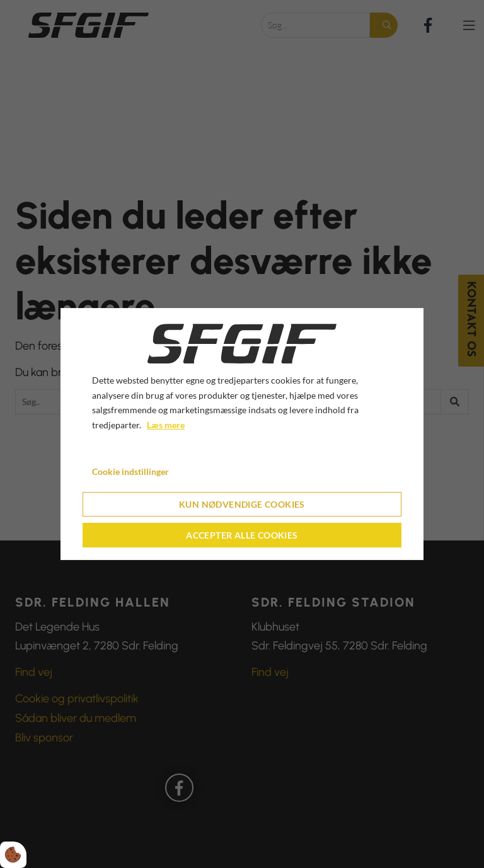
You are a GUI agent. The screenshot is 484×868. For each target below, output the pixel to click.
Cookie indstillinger (130, 471)
